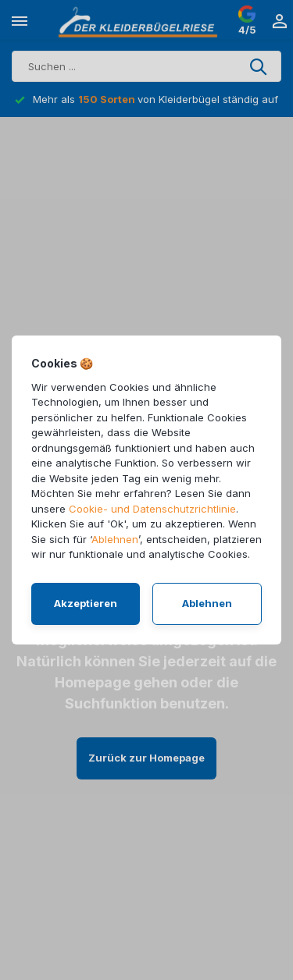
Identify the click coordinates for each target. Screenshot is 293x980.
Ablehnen (115, 539)
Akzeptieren (86, 603)
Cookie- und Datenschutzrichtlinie (152, 509)
